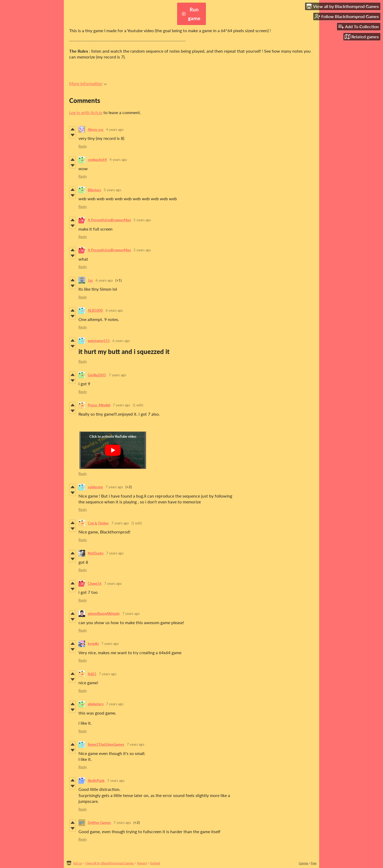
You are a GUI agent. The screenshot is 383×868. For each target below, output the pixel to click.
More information (88, 83)
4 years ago (115, 130)
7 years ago (117, 375)
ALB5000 (95, 310)
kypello (93, 644)
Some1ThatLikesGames (106, 744)
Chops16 (95, 583)
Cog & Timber (98, 523)
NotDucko (96, 553)
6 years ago (104, 280)
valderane (95, 487)
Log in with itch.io (86, 112)
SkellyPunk (96, 781)
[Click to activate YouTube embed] (113, 450)
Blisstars (94, 190)
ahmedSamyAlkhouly (104, 614)
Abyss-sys (96, 130)
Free (314, 863)
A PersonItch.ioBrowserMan (109, 220)
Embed (155, 863)
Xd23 (92, 674)
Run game (191, 14)
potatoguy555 (99, 341)
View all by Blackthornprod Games (110, 863)
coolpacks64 (97, 160)
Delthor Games (99, 823)
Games (303, 863)
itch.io (78, 863)
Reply (83, 146)
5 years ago (112, 190)
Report (142, 863)
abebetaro (96, 704)
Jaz (90, 280)
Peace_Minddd (99, 405)
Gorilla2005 (97, 375)
